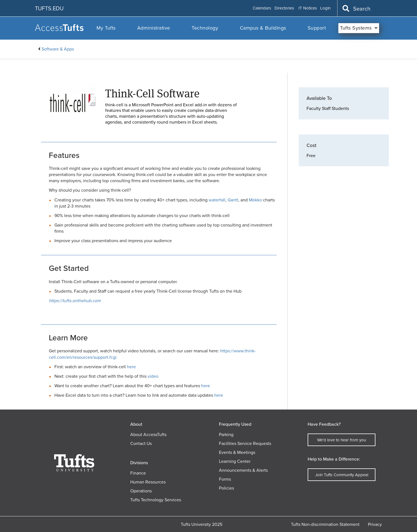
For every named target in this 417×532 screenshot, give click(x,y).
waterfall (217, 200)
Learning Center (235, 461)
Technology (205, 28)
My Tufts (106, 28)
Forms (225, 479)
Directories (284, 8)
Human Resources (148, 482)
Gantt (233, 200)
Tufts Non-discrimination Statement (325, 524)
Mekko (255, 200)
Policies (226, 488)
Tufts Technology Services (156, 500)
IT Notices (308, 8)
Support (317, 28)
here (131, 367)
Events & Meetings (237, 452)
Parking (226, 434)
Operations (141, 491)
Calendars (262, 8)
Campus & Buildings (263, 28)
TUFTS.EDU (49, 8)
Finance (138, 473)
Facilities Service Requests (245, 443)
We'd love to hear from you (342, 440)
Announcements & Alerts (243, 470)
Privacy (375, 524)
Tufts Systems (356, 28)
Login (325, 8)
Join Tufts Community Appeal (342, 475)
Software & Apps (58, 49)
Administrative (154, 28)
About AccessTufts (148, 434)
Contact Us (141, 443)
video (153, 376)
